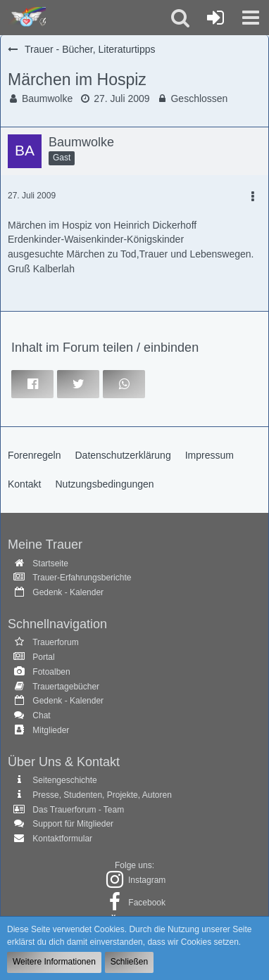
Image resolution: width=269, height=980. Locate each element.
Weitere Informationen (54, 962)
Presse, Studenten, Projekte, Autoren (102, 795)
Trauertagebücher (66, 687)
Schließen (129, 962)
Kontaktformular (62, 839)
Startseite (50, 564)
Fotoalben (51, 672)
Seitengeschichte (64, 780)
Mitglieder (51, 730)
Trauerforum (56, 642)
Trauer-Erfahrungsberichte (82, 578)
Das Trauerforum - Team (78, 810)
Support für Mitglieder (73, 824)
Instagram (147, 880)
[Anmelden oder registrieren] (215, 18)
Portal (43, 657)
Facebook (147, 903)
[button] (251, 18)
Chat (41, 715)
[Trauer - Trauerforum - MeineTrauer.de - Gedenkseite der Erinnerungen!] (26, 18)
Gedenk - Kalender (68, 592)
